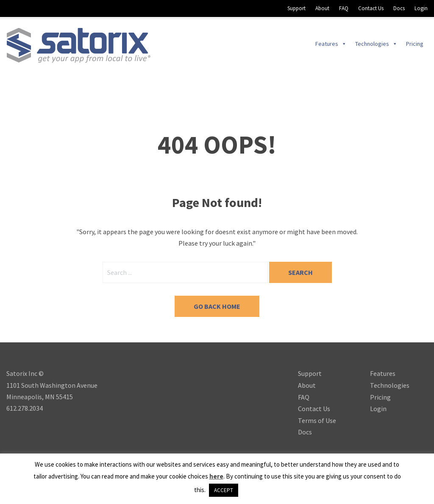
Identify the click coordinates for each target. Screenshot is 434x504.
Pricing (380, 397)
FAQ (344, 8)
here (216, 476)
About (322, 8)
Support (296, 8)
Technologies (390, 385)
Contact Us (371, 8)
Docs (399, 8)
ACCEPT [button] (224, 490)
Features (383, 373)
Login (421, 8)
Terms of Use (317, 420)
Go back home (217, 306)
